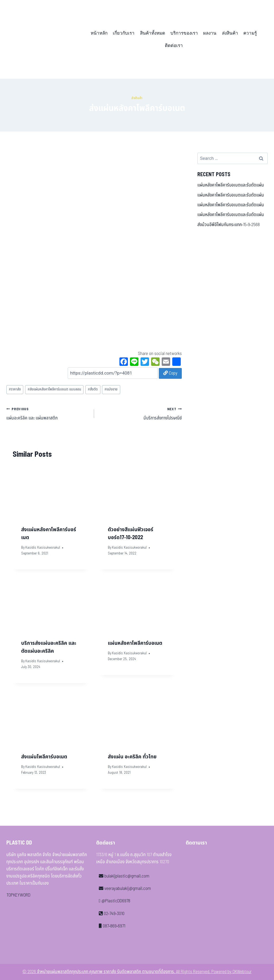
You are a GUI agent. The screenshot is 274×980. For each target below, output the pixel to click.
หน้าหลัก (99, 33)
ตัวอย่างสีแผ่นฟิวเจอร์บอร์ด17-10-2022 (131, 534)
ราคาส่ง (15, 389)
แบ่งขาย (111, 389)
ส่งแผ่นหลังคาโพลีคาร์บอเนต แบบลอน (54, 389)
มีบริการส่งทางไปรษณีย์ (140, 414)
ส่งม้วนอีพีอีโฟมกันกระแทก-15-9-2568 (229, 225)
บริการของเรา (184, 33)
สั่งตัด (93, 389)
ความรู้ (250, 33)
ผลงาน (210, 33)
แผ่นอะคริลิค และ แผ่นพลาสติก (48, 414)
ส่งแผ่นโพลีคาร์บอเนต (44, 757)
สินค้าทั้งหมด (153, 33)
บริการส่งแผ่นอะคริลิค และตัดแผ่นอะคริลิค (49, 647)
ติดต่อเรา (174, 46)
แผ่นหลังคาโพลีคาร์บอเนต (135, 643)
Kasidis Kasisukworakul (43, 548)
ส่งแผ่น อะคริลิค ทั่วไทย (132, 757)
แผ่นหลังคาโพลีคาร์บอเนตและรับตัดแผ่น (231, 185)
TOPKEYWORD (18, 895)
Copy (170, 373)
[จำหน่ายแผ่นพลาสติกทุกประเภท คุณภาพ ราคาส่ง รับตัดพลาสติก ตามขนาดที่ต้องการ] (43, 39)
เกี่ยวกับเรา (124, 33)
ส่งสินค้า (230, 33)
